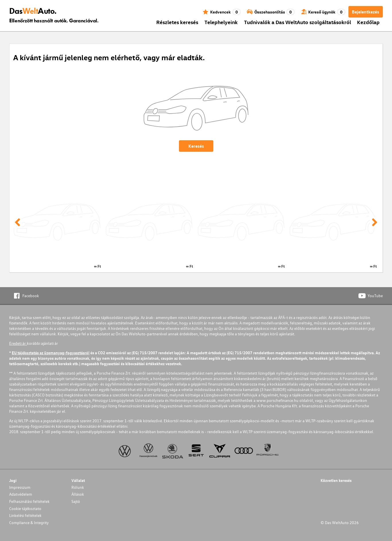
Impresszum (20, 487)
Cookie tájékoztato (25, 508)
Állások (78, 494)
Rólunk (78, 487)
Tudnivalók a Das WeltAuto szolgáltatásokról (298, 22)
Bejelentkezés (365, 12)
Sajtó (76, 501)
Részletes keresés (177, 22)
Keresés (196, 146)
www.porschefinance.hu (277, 400)
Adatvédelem (21, 494)
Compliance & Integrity (29, 522)
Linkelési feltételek (25, 515)
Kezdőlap (368, 22)
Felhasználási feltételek (29, 501)
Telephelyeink (221, 22)
